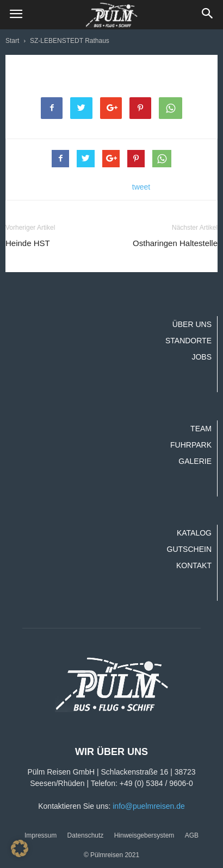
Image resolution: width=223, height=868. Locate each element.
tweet (141, 187)
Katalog (194, 533)
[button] (208, 15)
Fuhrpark (191, 445)
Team (201, 429)
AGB (192, 835)
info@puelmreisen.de (149, 806)
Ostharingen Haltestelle (175, 243)
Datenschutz (86, 835)
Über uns (192, 324)
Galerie (195, 461)
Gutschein (189, 549)
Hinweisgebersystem (144, 835)
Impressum (41, 835)
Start (12, 41)
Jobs (202, 357)
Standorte (188, 341)
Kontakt (194, 565)
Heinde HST (28, 243)
